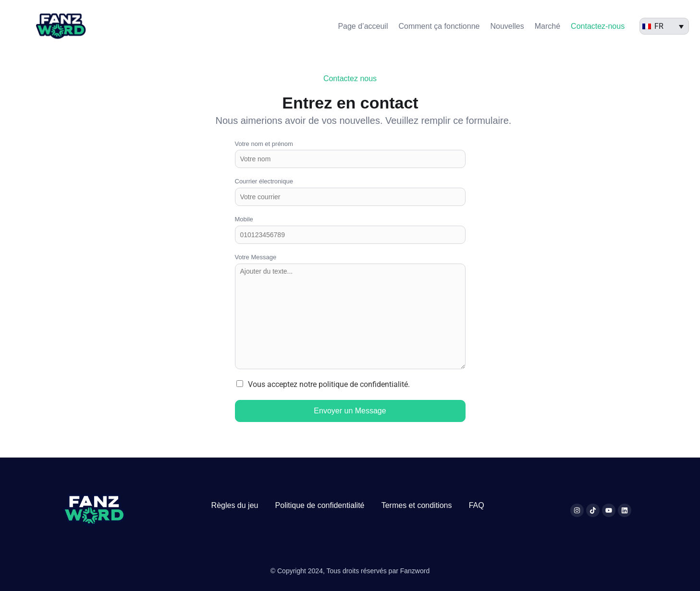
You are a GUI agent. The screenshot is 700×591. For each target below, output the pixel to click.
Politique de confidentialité (320, 505)
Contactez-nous (598, 26)
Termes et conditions (417, 505)
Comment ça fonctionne (439, 26)
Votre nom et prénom (264, 144)
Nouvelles (507, 26)
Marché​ (547, 26)
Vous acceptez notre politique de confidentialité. (329, 384)
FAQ (477, 505)
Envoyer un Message (350, 411)
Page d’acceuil (363, 26)
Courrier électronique (264, 181)
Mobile (244, 219)
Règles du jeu (235, 505)
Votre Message (256, 257)
